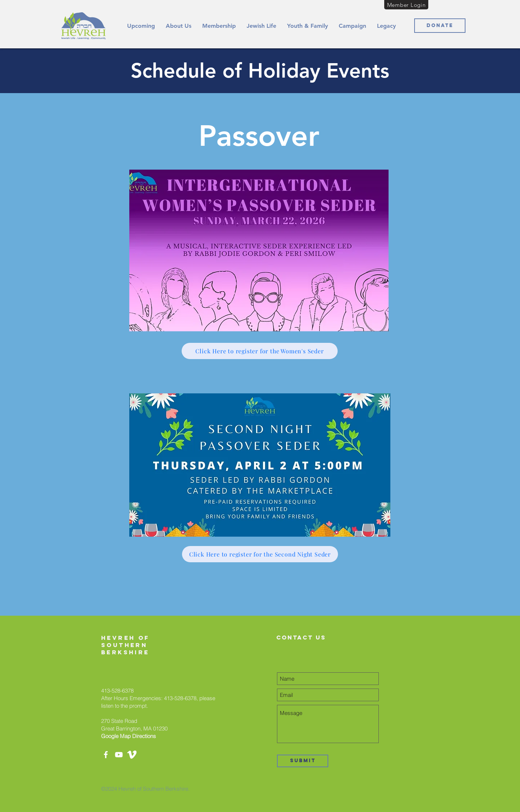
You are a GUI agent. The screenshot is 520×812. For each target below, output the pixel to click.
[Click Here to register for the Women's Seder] (260, 351)
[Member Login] (406, 5)
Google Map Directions (129, 736)
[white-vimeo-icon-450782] (132, 755)
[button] (179, 26)
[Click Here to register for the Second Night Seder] (260, 554)
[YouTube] (119, 755)
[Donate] (440, 26)
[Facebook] (106, 755)
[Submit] (303, 761)
